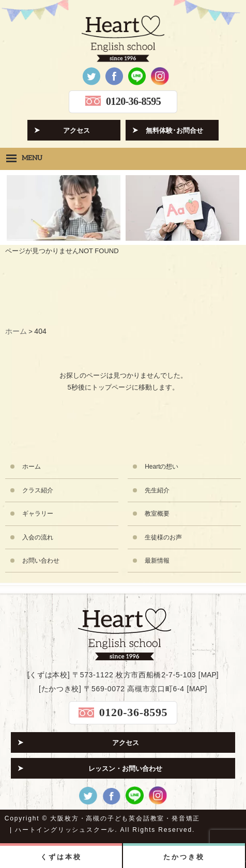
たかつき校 (184, 857)
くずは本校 (61, 857)
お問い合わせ (41, 561)
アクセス (76, 130)
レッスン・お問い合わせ (125, 769)
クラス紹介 (38, 490)
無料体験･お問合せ (174, 130)
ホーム (32, 467)
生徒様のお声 (163, 537)
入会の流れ (38, 537)
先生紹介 (157, 490)
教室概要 (157, 514)
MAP (208, 675)
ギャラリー (38, 514)
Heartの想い (162, 467)
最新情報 (157, 561)
